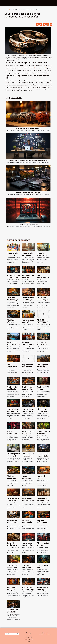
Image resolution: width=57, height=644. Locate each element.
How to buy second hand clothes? (27, 523)
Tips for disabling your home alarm (13, 433)
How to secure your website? (29, 225)
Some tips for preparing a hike (42, 367)
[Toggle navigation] (4, 3)
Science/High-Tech (29, 639)
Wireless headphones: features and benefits (27, 345)
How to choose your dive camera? (43, 567)
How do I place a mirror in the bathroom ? (13, 456)
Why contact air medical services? (43, 545)
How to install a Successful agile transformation (28, 590)
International (29, 637)
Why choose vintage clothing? (12, 590)
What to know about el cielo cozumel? (12, 344)
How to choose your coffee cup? (28, 322)
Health (29, 635)
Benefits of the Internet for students (13, 500)
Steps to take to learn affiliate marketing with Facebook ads (29, 161)
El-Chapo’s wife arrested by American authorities (13, 613)
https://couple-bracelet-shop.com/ (41, 67)
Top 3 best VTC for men (43, 388)
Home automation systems (27, 478)
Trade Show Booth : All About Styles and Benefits (42, 345)
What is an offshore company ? (11, 322)
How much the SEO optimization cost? (42, 479)
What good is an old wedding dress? (43, 500)
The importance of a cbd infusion (43, 433)
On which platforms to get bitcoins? (13, 545)
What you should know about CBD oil (12, 478)
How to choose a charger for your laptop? (29, 193)
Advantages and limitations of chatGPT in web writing (13, 279)
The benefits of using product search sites (28, 389)
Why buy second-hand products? (42, 523)
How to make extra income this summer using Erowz (12, 568)
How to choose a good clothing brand (13, 411)
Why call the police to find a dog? (43, 411)
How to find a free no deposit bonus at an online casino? (43, 301)
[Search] (12, 634)
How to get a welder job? (27, 566)
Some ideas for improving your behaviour (28, 456)
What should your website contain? (27, 500)
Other (10, 10)
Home (6, 10)
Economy (29, 633)
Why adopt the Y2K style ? (28, 276)
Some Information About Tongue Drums (29, 128)
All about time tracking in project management (13, 390)
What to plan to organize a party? (28, 433)
